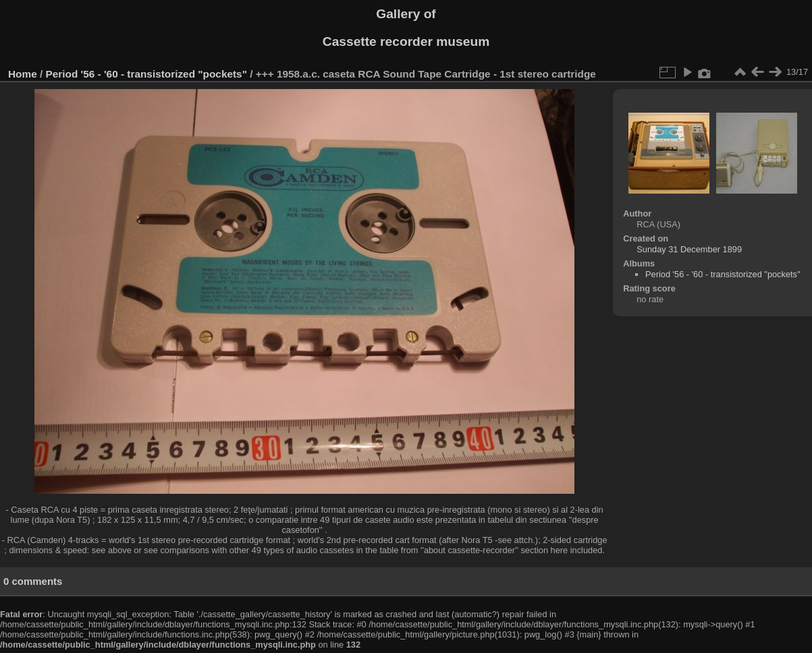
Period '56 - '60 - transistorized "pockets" (146, 74)
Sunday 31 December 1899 (689, 249)
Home (23, 74)
